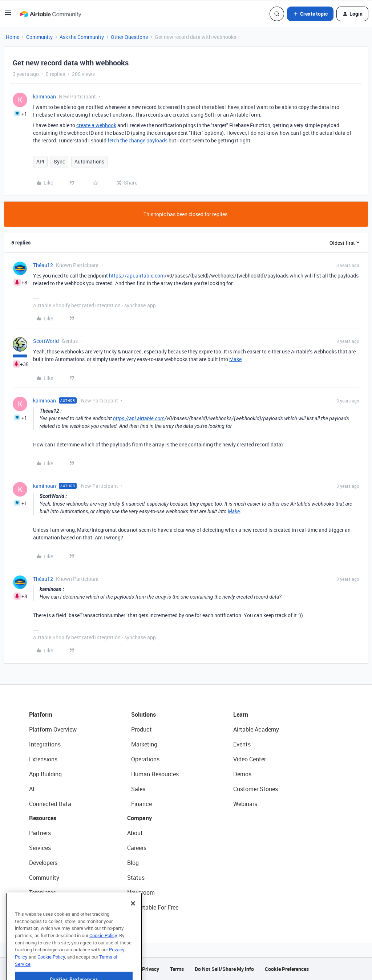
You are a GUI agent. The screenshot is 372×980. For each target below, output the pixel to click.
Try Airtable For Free (153, 907)
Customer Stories (256, 789)
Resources (43, 818)
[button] (8, 15)
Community (39, 37)
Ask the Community (82, 37)
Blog (133, 863)
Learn (241, 714)
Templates (43, 892)
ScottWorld (46, 341)
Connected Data (50, 804)
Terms (177, 969)
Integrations (45, 744)
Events (242, 744)
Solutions (143, 714)
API (40, 161)
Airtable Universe (51, 907)
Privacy (151, 969)
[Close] (133, 923)
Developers (43, 863)
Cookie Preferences (287, 969)
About (135, 833)
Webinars (245, 804)
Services (40, 848)
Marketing (144, 744)
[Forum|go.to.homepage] (50, 14)
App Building (45, 774)
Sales (138, 789)
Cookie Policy (103, 955)
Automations (89, 161)
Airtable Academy (256, 729)
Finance (141, 804)
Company (139, 818)
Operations (145, 759)
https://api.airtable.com (137, 276)
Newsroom (141, 892)
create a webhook (96, 125)
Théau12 (43, 265)
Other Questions (129, 37)
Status (136, 878)
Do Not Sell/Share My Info (224, 969)
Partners (40, 833)
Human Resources (155, 774)
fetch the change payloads (138, 140)
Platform (41, 714)
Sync (59, 161)
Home (13, 37)
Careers (137, 848)
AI (32, 789)
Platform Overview (53, 729)
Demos (242, 774)
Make (235, 359)
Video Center (250, 759)
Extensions (43, 759)
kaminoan (45, 96)
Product (141, 729)
